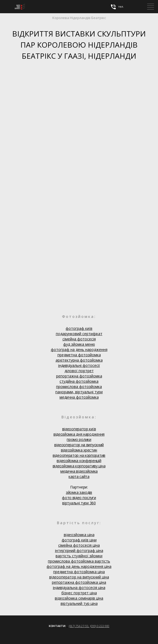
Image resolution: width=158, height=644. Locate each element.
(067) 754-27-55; (79, 626)
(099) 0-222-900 (100, 626)
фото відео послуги (79, 498)
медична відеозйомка (79, 471)
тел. (117, 7)
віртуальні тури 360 (79, 503)
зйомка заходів (79, 492)
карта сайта (79, 476)
